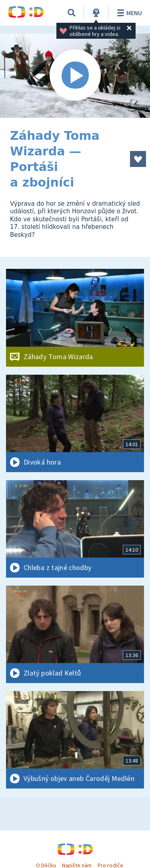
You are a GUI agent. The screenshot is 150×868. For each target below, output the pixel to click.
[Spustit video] (75, 76)
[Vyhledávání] (72, 13)
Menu (128, 13)
